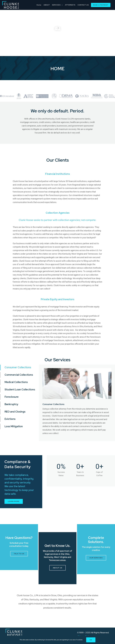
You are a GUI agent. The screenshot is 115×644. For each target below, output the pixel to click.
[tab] (20, 367)
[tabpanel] (77, 403)
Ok (91, 640)
